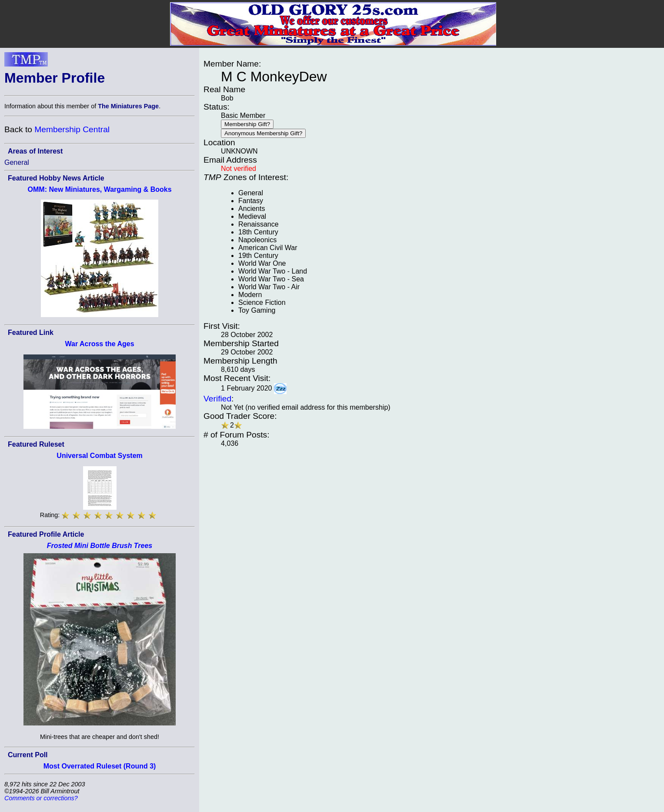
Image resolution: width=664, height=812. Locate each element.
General (17, 162)
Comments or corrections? (41, 798)
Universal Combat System (99, 456)
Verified (217, 399)
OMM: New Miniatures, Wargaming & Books (100, 189)
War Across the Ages (99, 344)
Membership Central (72, 129)
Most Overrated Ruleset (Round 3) (100, 766)
